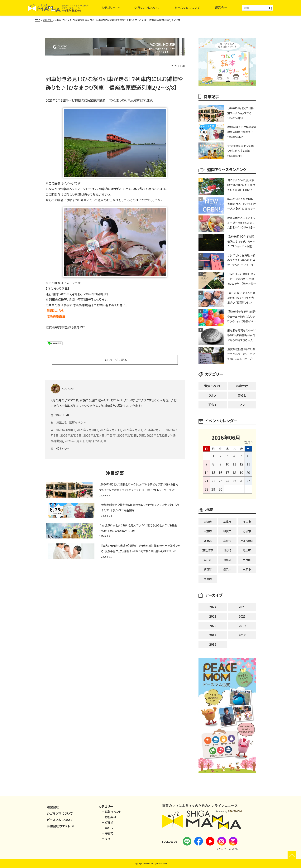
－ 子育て (107, 833)
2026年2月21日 (110, 424)
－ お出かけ (109, 817)
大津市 (208, 522)
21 (206, 481)
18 (234, 472)
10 (227, 464)
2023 (242, 607)
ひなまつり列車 (96, 435)
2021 (242, 616)
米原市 (247, 569)
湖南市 (208, 541)
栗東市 (208, 531)
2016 (213, 644)
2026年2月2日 (132, 424)
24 (227, 481)
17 (227, 472)
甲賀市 (111, 430)
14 (206, 472)
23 (220, 481)
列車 (142, 430)
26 (241, 481)
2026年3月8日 (65, 424)
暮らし (242, 395)
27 (248, 481)
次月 (247, 442)
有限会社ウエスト (60, 826)
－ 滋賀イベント (111, 812)
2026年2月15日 (71, 430)
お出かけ (62, 417)
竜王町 (247, 550)
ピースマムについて (187, 7)
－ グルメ (107, 822)
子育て (213, 405)
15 (213, 472)
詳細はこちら (55, 311)
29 (213, 489)
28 (206, 489)
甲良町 (247, 560)
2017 (242, 635)
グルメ (213, 395)
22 (213, 481)
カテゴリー (108, 7)
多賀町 (208, 569)
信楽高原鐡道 (56, 316)
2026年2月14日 (94, 430)
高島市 (208, 579)
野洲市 (247, 531)
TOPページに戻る (115, 360)
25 (234, 481)
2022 (213, 616)
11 (234, 464)
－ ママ (106, 839)
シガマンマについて (147, 7)
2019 (242, 626)
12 (241, 464)
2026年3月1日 (127, 430)
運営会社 (221, 7)
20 (248, 472)
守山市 (247, 522)
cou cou (62, 382)
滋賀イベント (77, 417)
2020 (213, 626)
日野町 (227, 550)
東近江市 (208, 550)
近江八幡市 (247, 541)
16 (220, 472)
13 (248, 464)
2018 (213, 635)
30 (220, 489)
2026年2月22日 (157, 430)
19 (241, 472)
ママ (242, 405)
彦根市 (227, 541)
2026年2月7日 (154, 424)
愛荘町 (208, 560)
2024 (213, 607)
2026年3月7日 (74, 435)
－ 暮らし (107, 828)
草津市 (227, 522)
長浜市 (227, 569)
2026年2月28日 (87, 424)
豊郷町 (227, 560)
